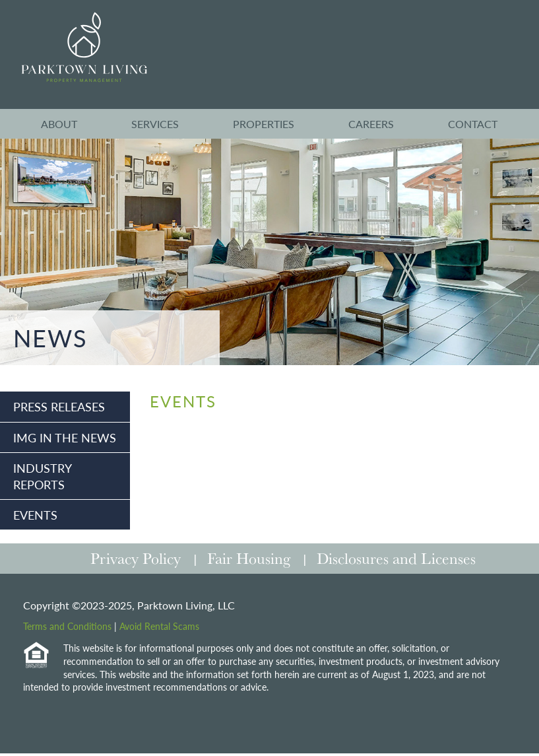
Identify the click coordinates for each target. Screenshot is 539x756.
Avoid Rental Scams (159, 626)
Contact (473, 124)
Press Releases (59, 406)
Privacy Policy (136, 558)
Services (155, 124)
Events (35, 515)
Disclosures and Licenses (396, 558)
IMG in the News (65, 437)
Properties (264, 124)
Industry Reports (43, 476)
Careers (371, 124)
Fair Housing (249, 558)
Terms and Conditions (67, 626)
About (59, 124)
